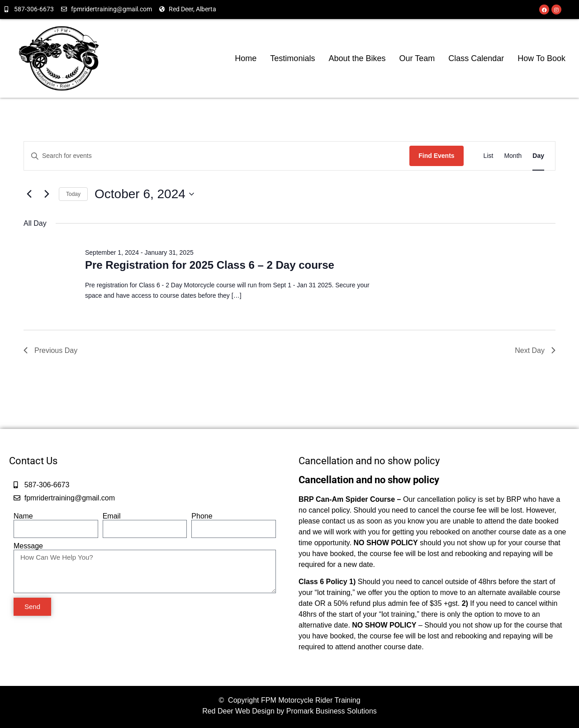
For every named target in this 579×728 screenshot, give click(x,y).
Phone (202, 516)
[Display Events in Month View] (513, 156)
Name (23, 516)
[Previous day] (29, 194)
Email (112, 516)
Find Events (436, 156)
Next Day (535, 350)
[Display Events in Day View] (538, 156)
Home (246, 58)
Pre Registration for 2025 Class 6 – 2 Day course (210, 265)
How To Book (541, 58)
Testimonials (292, 58)
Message (28, 546)
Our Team (417, 58)
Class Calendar (476, 58)
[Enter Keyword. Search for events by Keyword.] (217, 156)
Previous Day (50, 350)
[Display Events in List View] (489, 156)
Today (73, 194)
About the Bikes (357, 58)
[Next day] (47, 194)
